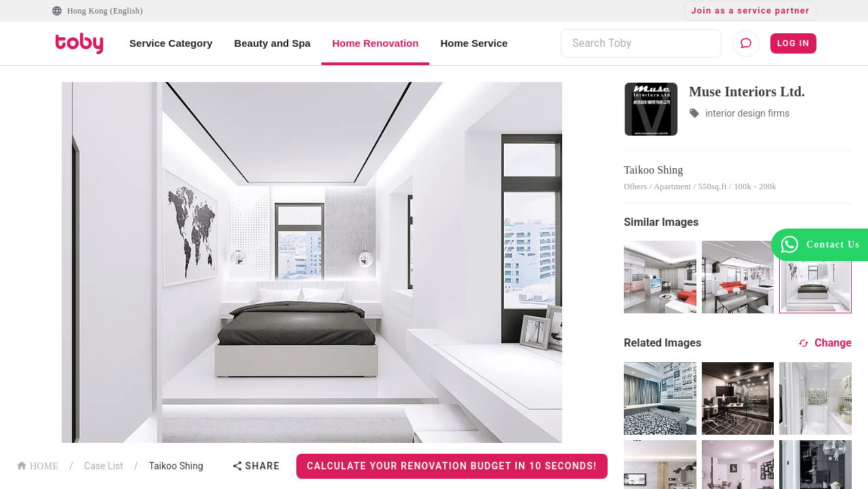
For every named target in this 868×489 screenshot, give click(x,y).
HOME (37, 465)
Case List (104, 466)
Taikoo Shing (176, 466)
